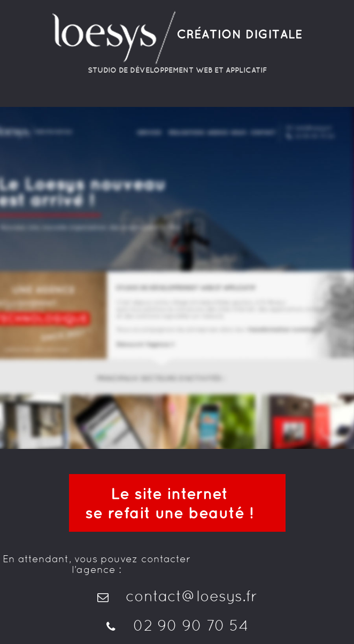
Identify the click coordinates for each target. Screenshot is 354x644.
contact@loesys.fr (177, 596)
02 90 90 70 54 (177, 625)
